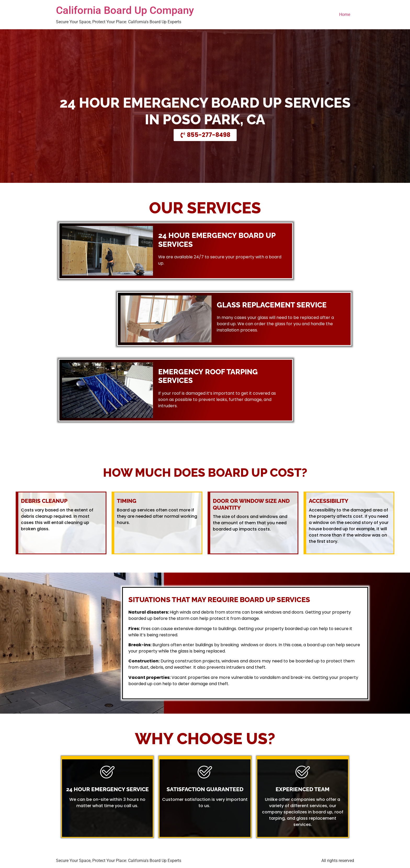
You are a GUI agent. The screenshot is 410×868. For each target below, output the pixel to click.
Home (345, 14)
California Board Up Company (125, 10)
